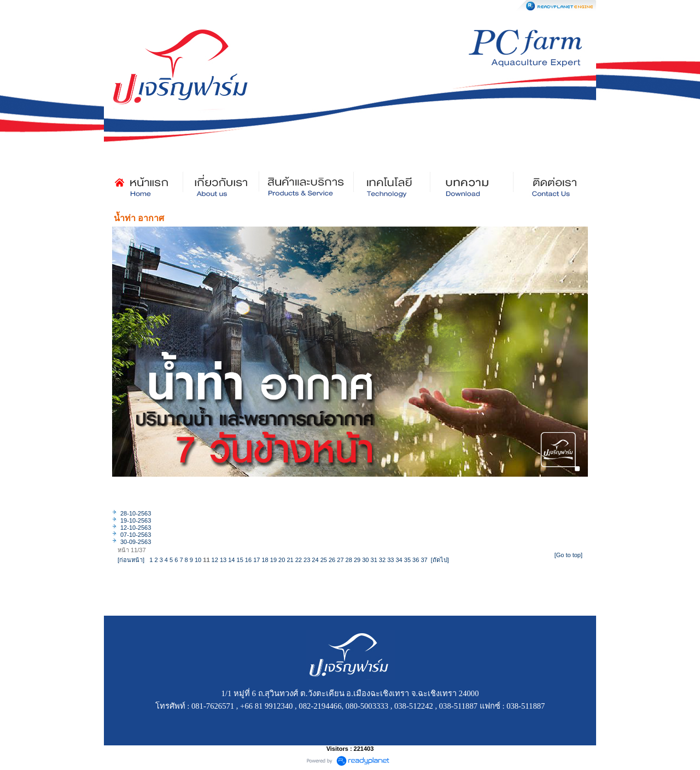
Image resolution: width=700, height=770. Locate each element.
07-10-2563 (136, 535)
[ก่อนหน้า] (131, 560)
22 (299, 560)
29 (357, 560)
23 (307, 560)
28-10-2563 (136, 513)
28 (349, 560)
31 (374, 560)
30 (365, 560)
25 (324, 560)
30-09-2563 (136, 542)
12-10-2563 (136, 528)
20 (282, 560)
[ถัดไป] (440, 560)
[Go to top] (568, 555)
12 (215, 560)
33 (390, 560)
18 (265, 560)
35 (407, 560)
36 (416, 560)
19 (273, 560)
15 (240, 560)
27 (340, 560)
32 (382, 560)
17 (256, 560)
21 (290, 560)
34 (399, 560)
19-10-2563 (136, 520)
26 (332, 560)
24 (315, 560)
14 (231, 560)
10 (198, 560)
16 (248, 560)
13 (223, 560)
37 (424, 560)
